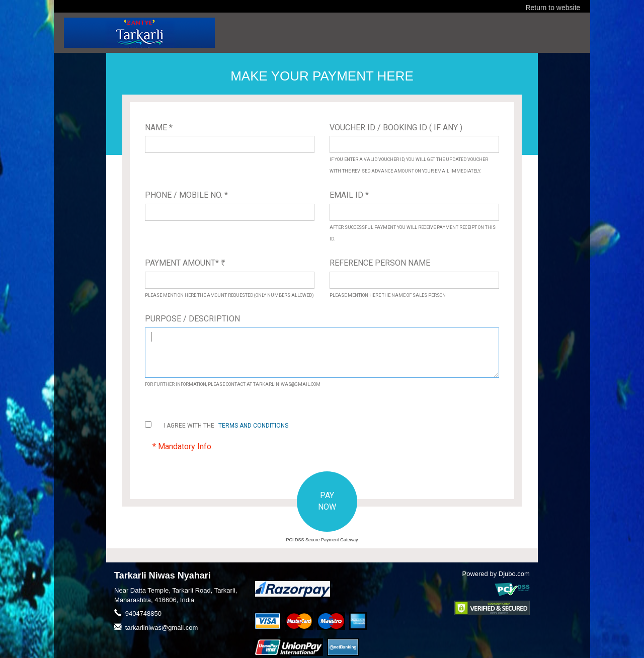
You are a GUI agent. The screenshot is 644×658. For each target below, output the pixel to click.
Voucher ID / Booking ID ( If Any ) (396, 128)
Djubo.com (514, 574)
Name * (159, 128)
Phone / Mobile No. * (186, 195)
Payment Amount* (185, 263)
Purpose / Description (192, 319)
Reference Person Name (380, 263)
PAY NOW (327, 501)
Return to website (553, 8)
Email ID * (349, 195)
